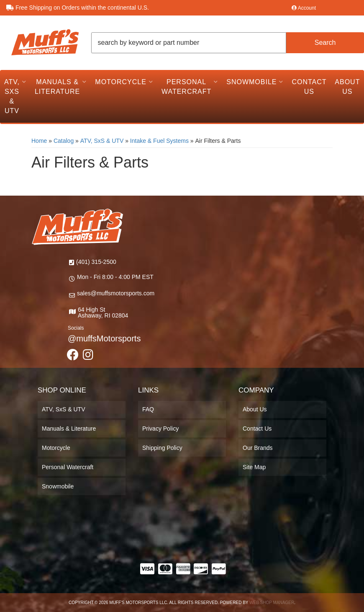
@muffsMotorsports (104, 338)
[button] (228, 43)
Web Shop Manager (272, 603)
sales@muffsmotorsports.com (116, 293)
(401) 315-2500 (96, 262)
